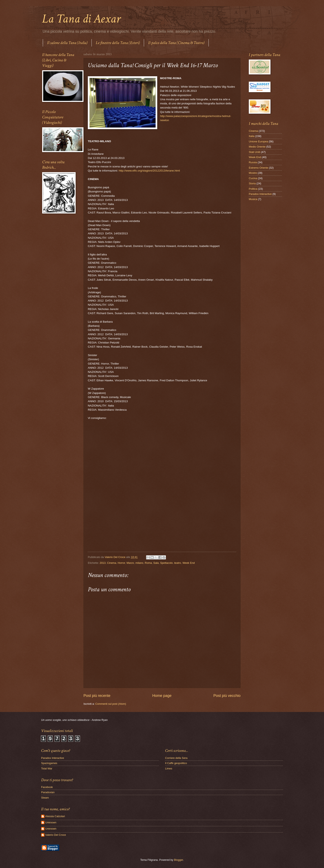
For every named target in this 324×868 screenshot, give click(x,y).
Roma (148, 563)
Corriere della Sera (176, 758)
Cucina (253, 178)
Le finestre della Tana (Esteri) (118, 43)
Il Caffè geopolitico (176, 763)
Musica (253, 199)
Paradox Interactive (260, 194)
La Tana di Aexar (81, 19)
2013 (103, 563)
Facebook (47, 787)
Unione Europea (258, 141)
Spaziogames (49, 763)
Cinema (112, 563)
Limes (169, 768)
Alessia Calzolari (55, 816)
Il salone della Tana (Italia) (67, 43)
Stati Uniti (254, 152)
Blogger (179, 860)
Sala (156, 563)
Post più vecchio (227, 696)
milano (139, 563)
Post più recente (97, 696)
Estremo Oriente (258, 168)
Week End (189, 563)
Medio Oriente (257, 147)
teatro (178, 563)
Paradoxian (48, 792)
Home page (162, 696)
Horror (121, 563)
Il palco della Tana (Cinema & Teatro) (176, 43)
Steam (45, 798)
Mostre (253, 173)
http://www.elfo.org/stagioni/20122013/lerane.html (149, 171)
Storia (252, 183)
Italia (252, 136)
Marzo (130, 563)
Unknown (51, 822)
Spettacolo (166, 563)
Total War (47, 768)
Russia (253, 162)
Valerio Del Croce (56, 835)
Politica (253, 189)
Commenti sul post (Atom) (111, 704)
